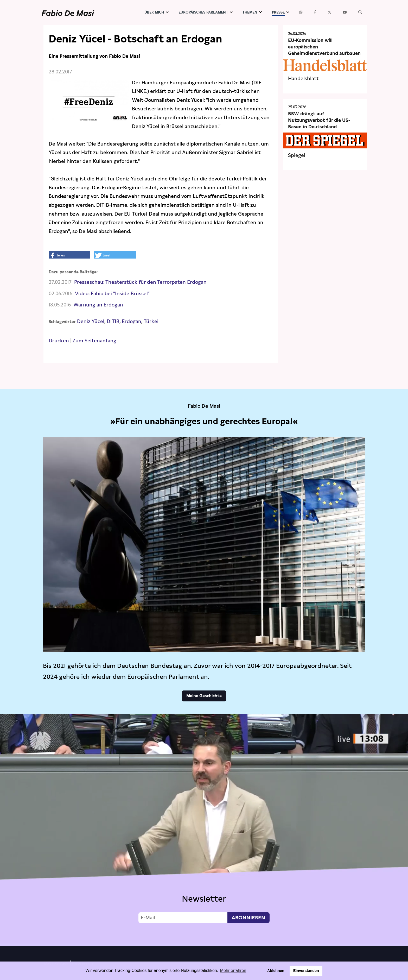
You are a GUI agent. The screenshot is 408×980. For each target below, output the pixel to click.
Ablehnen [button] (276, 971)
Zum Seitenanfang (94, 341)
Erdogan (132, 321)
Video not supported (204, 829)
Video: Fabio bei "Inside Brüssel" (112, 294)
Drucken (59, 341)
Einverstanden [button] (306, 971)
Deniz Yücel (91, 321)
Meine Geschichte (204, 696)
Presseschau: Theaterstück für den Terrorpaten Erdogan (140, 282)
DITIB (113, 321)
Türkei (151, 321)
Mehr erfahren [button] (233, 970)
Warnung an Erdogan (98, 305)
